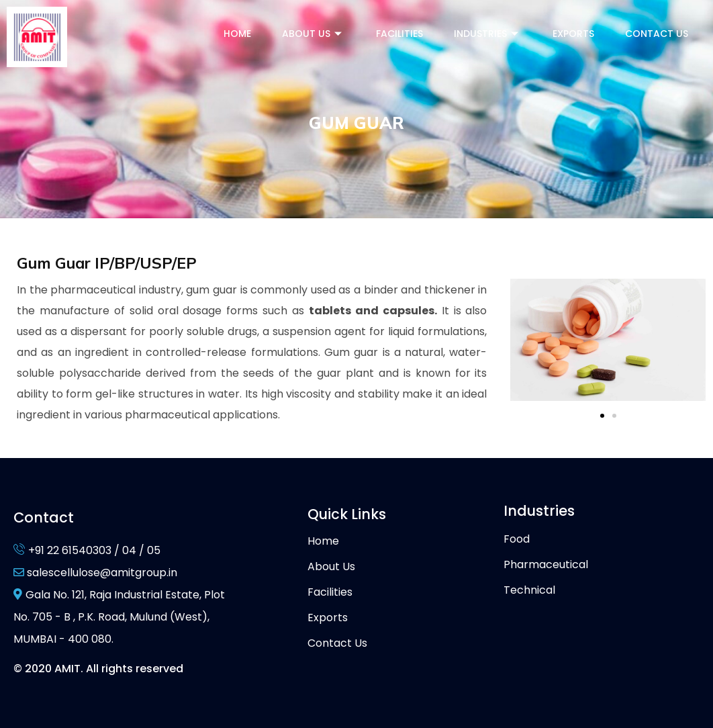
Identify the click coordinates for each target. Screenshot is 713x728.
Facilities (399, 34)
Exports (573, 34)
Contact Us (657, 34)
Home (237, 34)
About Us (314, 34)
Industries (488, 34)
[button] (602, 416)
